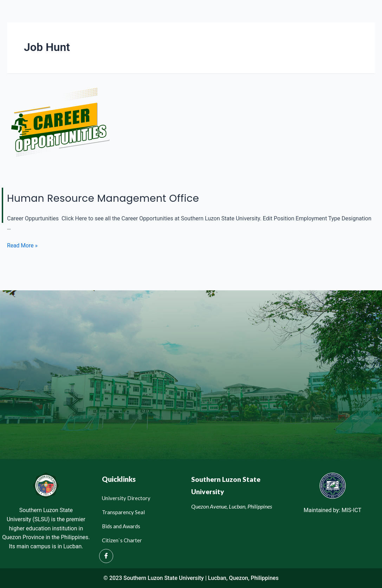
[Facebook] (106, 556)
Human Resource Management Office (110, 198)
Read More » (22, 245)
